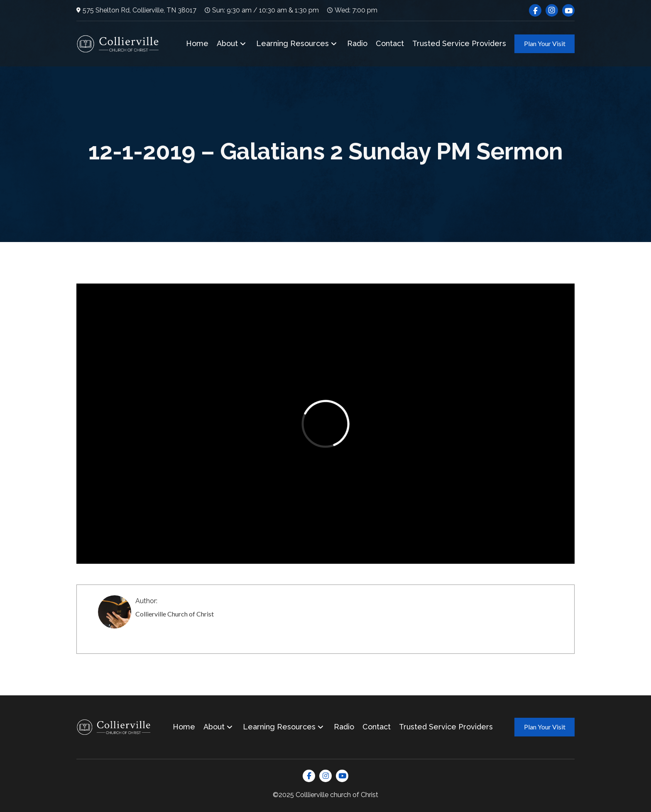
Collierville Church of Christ (175, 614)
